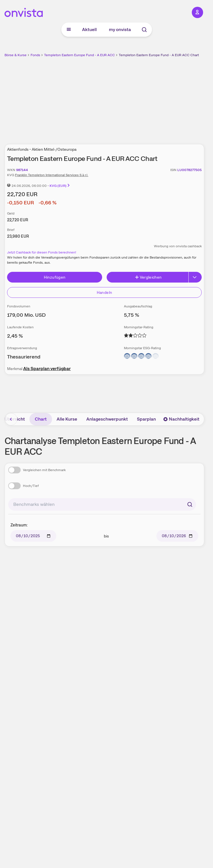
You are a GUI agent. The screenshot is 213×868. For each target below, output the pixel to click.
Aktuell (89, 29)
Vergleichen (148, 277)
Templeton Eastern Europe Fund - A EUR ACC (79, 55)
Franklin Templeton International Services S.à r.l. (52, 175)
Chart (41, 419)
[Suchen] (190, 504)
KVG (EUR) (60, 186)
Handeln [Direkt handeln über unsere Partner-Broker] (104, 292)
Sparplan (146, 419)
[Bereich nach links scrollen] (11, 419)
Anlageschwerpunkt (107, 419)
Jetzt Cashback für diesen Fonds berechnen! (42, 252)
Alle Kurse (67, 419)
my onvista (120, 29)
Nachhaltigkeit (181, 419)
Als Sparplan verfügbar (47, 369)
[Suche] (144, 30)
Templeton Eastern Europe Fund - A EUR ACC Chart (159, 55)
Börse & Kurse (16, 55)
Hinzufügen (55, 277)
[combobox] (102, 504)
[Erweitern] (195, 277)
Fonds (35, 55)
